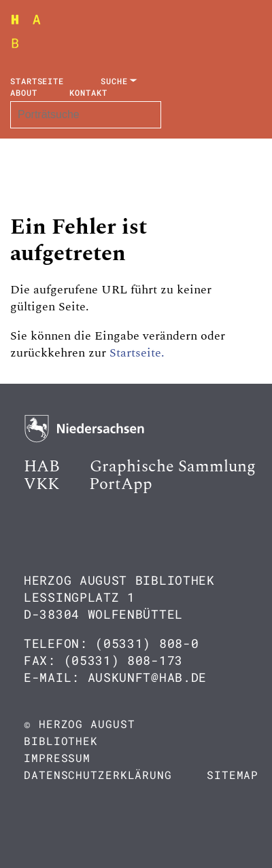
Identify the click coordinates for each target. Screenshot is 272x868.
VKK (41, 484)
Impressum (57, 758)
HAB (42, 467)
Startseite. (137, 353)
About (24, 92)
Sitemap (233, 775)
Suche (114, 81)
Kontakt (88, 92)
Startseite (37, 81)
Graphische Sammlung (173, 467)
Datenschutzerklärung (98, 775)
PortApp (121, 484)
